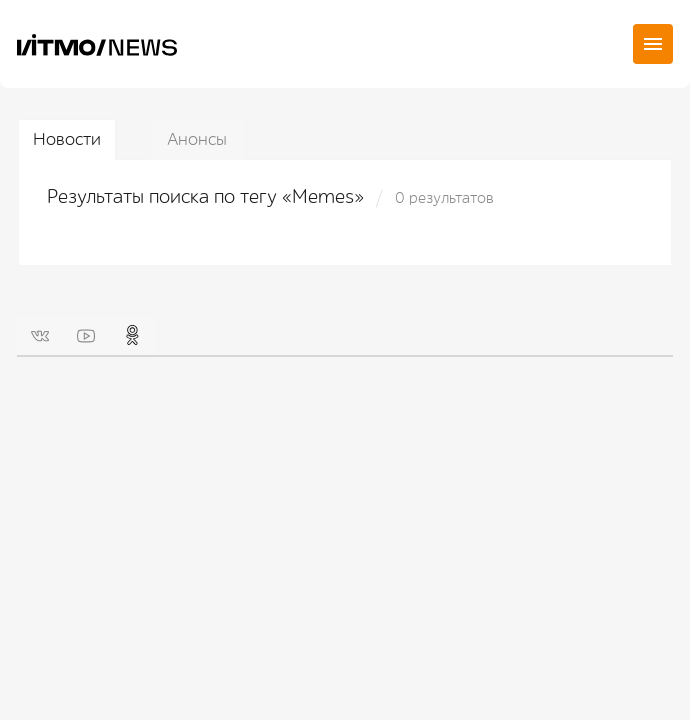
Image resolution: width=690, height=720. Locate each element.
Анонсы (197, 139)
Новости (67, 139)
